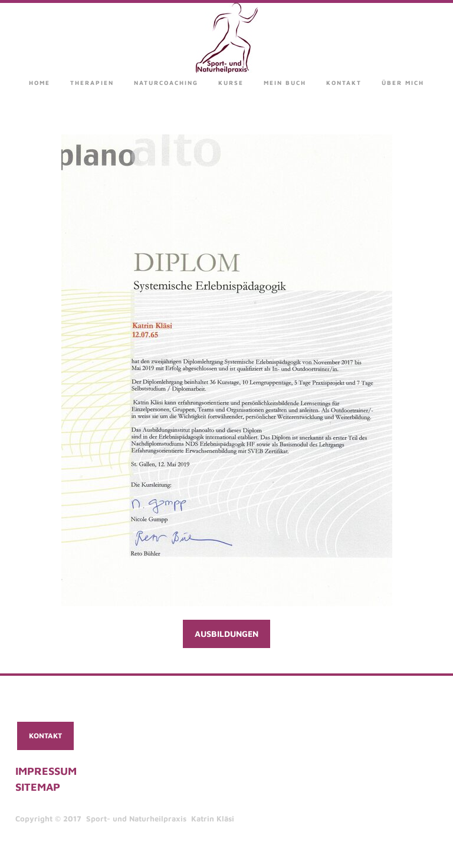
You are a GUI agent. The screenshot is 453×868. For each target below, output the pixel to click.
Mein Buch (285, 83)
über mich (403, 83)
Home (40, 83)
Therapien (92, 83)
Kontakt (344, 83)
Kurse (231, 83)
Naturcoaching (166, 83)
